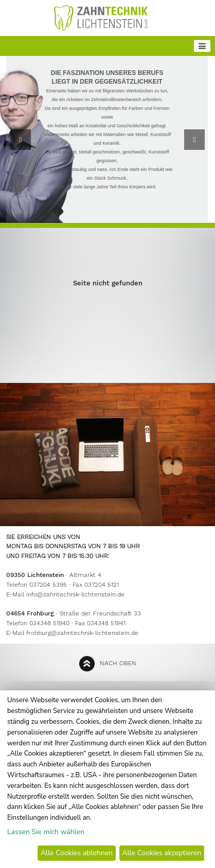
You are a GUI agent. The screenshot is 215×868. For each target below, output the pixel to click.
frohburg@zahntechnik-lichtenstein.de (82, 633)
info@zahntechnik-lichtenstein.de (75, 594)
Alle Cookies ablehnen (77, 853)
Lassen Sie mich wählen (46, 832)
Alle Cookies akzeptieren (162, 853)
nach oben (118, 663)
